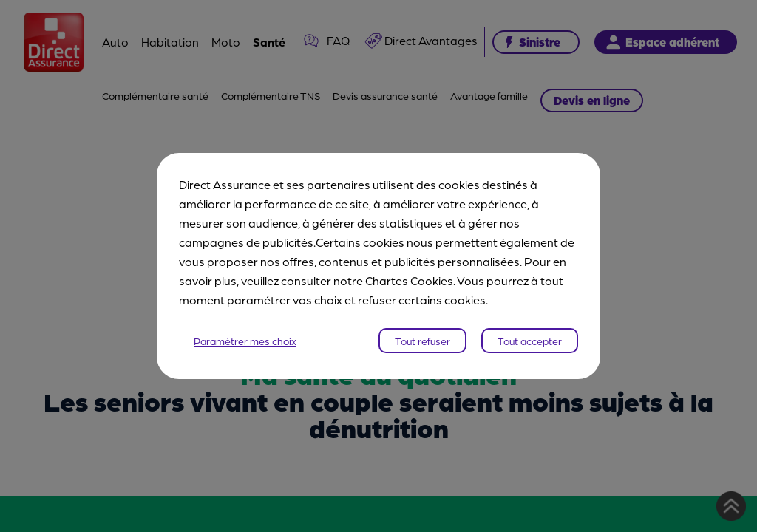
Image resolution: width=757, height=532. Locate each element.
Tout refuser (422, 341)
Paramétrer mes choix (245, 341)
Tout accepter (530, 341)
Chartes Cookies (409, 280)
